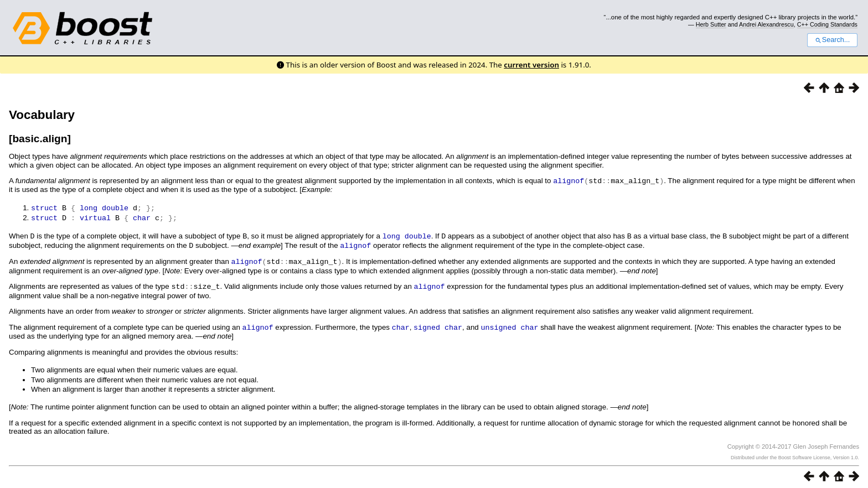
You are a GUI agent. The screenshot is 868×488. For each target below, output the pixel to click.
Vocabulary (42, 115)
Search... (832, 40)
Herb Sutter (711, 24)
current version (531, 65)
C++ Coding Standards (827, 24)
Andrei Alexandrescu (766, 24)
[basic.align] (40, 139)
